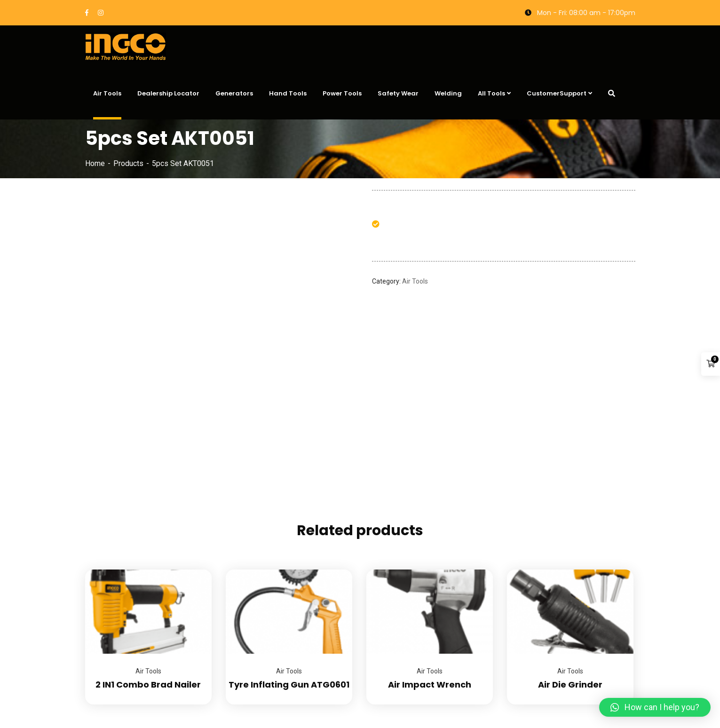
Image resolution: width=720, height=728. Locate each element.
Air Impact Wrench (430, 684)
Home (95, 163)
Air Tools (415, 281)
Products (128, 163)
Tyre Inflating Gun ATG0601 (289, 684)
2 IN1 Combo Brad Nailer (148, 684)
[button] (655, 707)
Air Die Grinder (570, 684)
